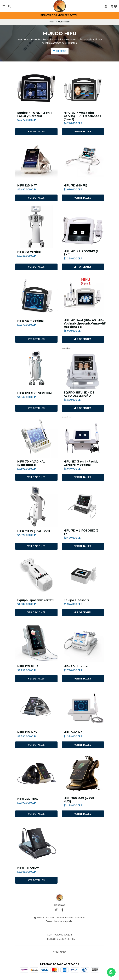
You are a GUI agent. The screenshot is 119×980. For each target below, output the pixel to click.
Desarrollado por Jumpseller (59, 921)
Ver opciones (83, 267)
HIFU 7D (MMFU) (75, 186)
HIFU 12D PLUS (28, 666)
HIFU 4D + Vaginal (30, 321)
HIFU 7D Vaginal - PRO (34, 531)
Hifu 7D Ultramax (76, 666)
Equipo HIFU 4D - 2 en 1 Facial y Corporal (35, 114)
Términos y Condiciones (59, 939)
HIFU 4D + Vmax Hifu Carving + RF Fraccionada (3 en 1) (82, 116)
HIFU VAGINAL (74, 732)
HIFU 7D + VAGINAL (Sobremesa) (31, 463)
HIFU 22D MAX (28, 799)
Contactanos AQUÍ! (59, 935)
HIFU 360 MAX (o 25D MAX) (79, 800)
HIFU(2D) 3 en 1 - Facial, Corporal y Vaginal (81, 463)
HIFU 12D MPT (27, 186)
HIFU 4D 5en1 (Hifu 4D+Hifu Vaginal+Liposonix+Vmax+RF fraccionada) (85, 324)
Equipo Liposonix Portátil (36, 600)
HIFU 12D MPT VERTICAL (35, 393)
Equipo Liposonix (76, 600)
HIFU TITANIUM (28, 868)
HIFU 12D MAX (27, 732)
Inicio (52, 22)
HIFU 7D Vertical (29, 252)
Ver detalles (36, 132)
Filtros (60, 51)
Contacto (59, 952)
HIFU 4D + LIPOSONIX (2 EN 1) (81, 253)
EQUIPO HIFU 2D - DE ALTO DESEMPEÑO (79, 394)
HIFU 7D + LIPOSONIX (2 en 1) (81, 532)
